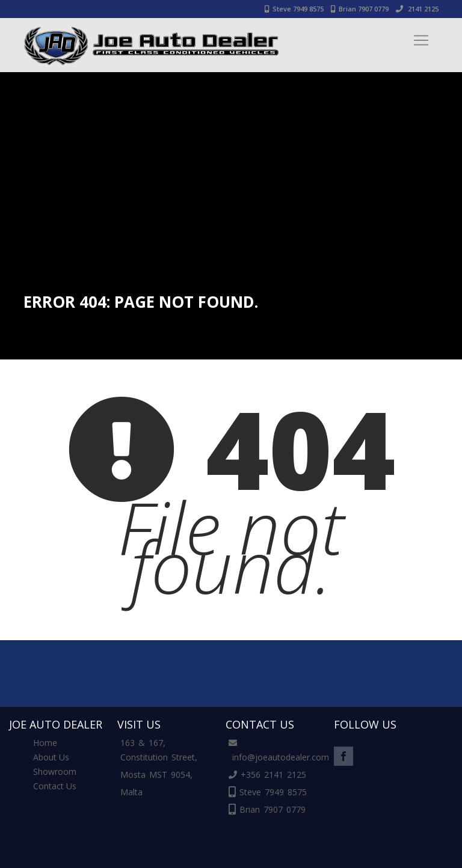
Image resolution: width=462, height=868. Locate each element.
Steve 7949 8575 (294, 9)
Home (45, 743)
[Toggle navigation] (421, 40)
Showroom (55, 772)
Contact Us (55, 786)
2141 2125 (417, 9)
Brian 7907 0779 (360, 9)
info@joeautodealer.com (281, 757)
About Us (51, 757)
